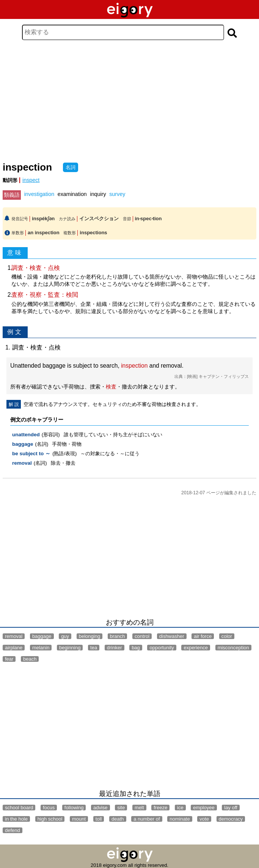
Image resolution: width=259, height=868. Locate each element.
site (121, 808)
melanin (41, 648)
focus (49, 808)
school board (19, 808)
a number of (147, 819)
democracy (231, 819)
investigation (39, 194)
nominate (180, 819)
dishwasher (172, 636)
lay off (231, 808)
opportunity (162, 648)
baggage (23, 444)
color (227, 636)
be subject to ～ (31, 454)
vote (204, 819)
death (118, 819)
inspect (31, 180)
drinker (115, 648)
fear (9, 659)
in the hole (16, 819)
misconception (233, 648)
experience (196, 648)
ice (180, 808)
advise (100, 808)
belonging (89, 636)
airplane (14, 648)
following (74, 808)
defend (13, 830)
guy (65, 636)
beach (30, 659)
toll (99, 819)
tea (94, 648)
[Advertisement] (129, 101)
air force (203, 636)
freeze (160, 808)
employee (204, 808)
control (142, 636)
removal (22, 463)
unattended (26, 435)
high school (50, 819)
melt (139, 808)
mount (79, 819)
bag (136, 648)
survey (117, 194)
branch (118, 636)
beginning (70, 648)
